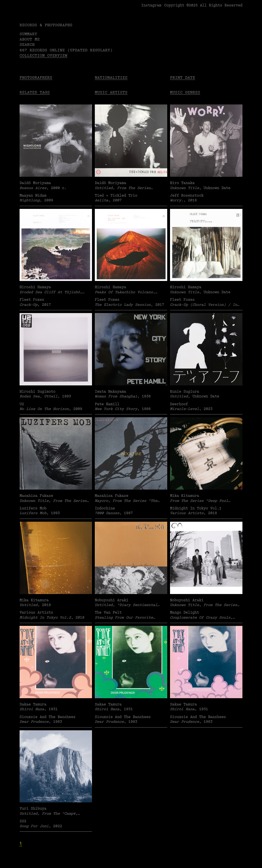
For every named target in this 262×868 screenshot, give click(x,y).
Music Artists (111, 92)
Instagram (151, 5)
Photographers (36, 77)
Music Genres (185, 92)
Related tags (35, 92)
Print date (183, 77)
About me (30, 39)
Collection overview (43, 55)
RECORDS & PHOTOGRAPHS (46, 25)
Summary (28, 34)
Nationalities (111, 77)
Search (27, 45)
